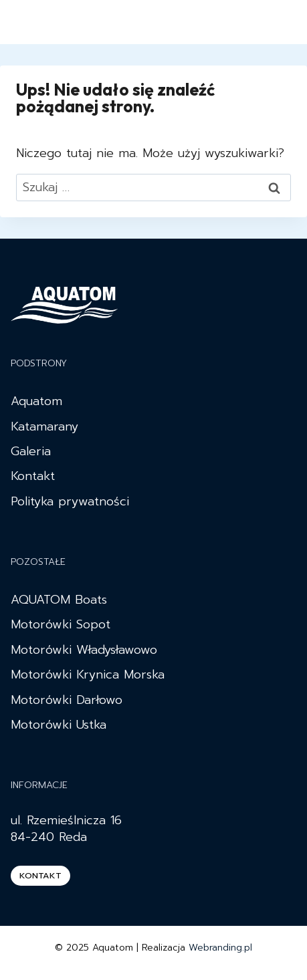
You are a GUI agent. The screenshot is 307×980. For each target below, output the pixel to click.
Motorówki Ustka (59, 725)
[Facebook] (227, 22)
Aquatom (36, 401)
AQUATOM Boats (59, 600)
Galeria (31, 451)
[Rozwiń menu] (283, 22)
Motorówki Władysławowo (84, 650)
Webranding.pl (220, 948)
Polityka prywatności (70, 501)
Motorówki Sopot (61, 624)
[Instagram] (251, 22)
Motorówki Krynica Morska (88, 675)
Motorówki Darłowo (67, 700)
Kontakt (33, 476)
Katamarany (44, 426)
